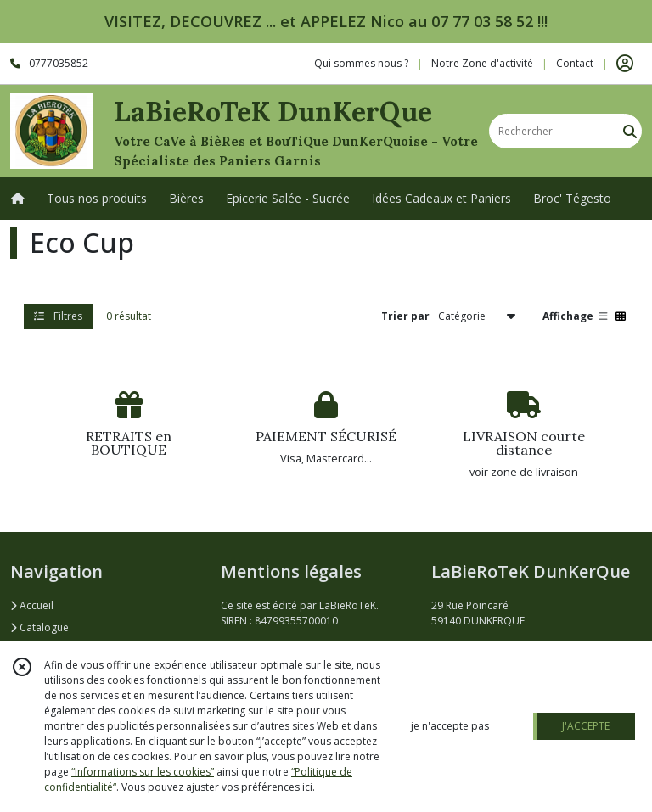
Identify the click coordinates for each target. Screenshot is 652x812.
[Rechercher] (630, 131)
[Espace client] (625, 64)
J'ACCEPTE (586, 726)
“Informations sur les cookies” (143, 772)
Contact (575, 63)
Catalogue (39, 627)
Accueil (32, 605)
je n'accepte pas (450, 726)
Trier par (405, 316)
